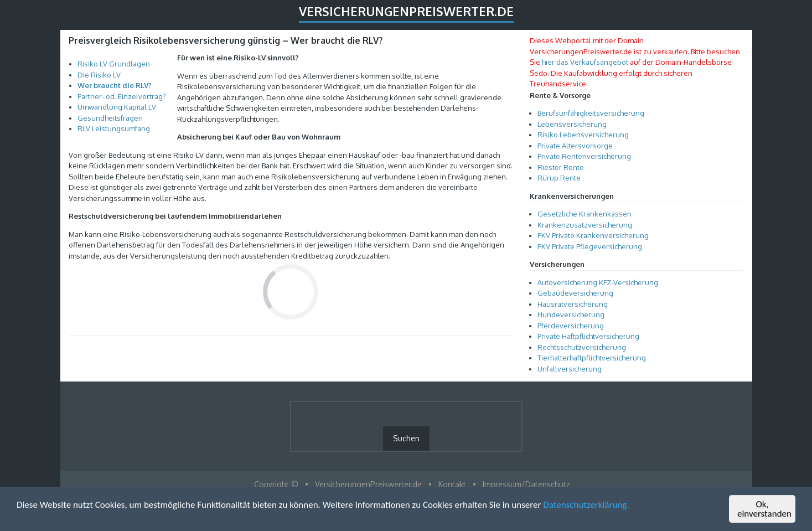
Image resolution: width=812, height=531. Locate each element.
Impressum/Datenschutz (526, 484)
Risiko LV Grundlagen (114, 64)
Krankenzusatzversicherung (585, 225)
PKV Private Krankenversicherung (593, 235)
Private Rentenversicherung (584, 156)
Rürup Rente (559, 178)
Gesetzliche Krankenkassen (585, 214)
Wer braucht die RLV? (115, 85)
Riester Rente (561, 167)
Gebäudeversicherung (575, 293)
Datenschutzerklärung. (586, 505)
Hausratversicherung (573, 304)
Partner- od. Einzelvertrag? (122, 96)
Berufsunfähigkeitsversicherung (591, 113)
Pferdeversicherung (571, 326)
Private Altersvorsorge (575, 146)
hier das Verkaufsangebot (585, 62)
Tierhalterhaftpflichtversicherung (592, 358)
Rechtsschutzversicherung (582, 347)
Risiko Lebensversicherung (583, 135)
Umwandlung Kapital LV (117, 107)
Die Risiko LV (99, 75)
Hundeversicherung (571, 315)
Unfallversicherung (570, 369)
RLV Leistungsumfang (114, 128)
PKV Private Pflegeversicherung (590, 246)
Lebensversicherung (572, 124)
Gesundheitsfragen (110, 118)
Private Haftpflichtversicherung (588, 336)
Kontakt (452, 484)
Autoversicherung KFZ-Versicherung (598, 282)
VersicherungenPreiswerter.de (406, 11)
